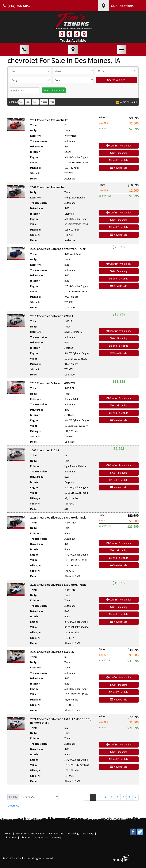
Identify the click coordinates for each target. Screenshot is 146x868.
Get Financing (119, 153)
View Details (119, 168)
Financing (73, 833)
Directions (11, 837)
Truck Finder (38, 833)
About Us (26, 837)
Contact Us (42, 837)
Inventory (21, 833)
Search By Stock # (54, 90)
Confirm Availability (119, 146)
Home (8, 833)
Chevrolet (13, 806)
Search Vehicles (116, 80)
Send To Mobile (119, 160)
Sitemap (57, 837)
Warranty (88, 833)
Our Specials (56, 833)
